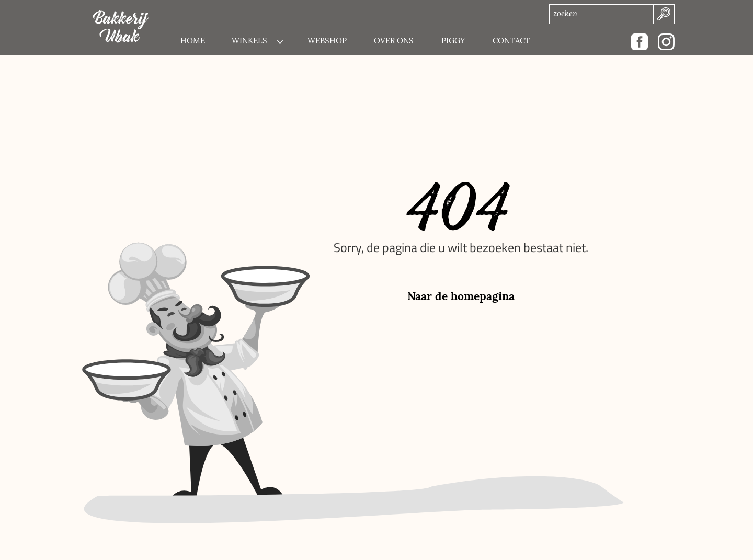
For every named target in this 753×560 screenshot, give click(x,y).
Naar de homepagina (461, 296)
